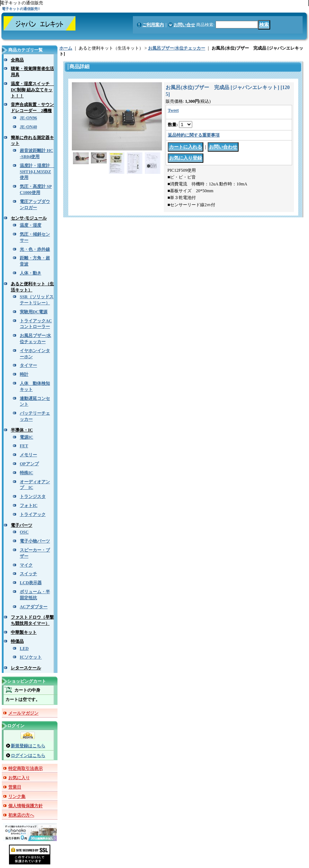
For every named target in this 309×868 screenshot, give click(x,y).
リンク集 (17, 797)
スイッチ (28, 574)
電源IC (26, 437)
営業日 (15, 787)
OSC (24, 532)
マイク (26, 565)
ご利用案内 (153, 25)
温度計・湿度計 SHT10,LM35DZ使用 (37, 172)
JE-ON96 (28, 118)
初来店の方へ (21, 815)
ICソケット (31, 657)
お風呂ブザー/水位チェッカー (177, 48)
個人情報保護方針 (26, 806)
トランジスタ (33, 497)
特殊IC (26, 473)
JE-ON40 (28, 127)
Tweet (173, 110)
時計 (24, 374)
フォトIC (29, 505)
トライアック (33, 514)
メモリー (28, 455)
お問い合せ (184, 25)
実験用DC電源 (34, 312)
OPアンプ (29, 464)
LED (24, 648)
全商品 (17, 60)
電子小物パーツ (35, 541)
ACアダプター (34, 607)
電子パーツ (22, 525)
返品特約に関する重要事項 (194, 135)
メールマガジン (23, 713)
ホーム (66, 48)
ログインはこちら (28, 756)
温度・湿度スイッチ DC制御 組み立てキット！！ (32, 90)
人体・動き (31, 273)
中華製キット (24, 632)
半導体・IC (22, 430)
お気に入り (19, 778)
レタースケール (26, 668)
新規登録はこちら (28, 746)
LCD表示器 (31, 583)
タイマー (28, 365)
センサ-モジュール (29, 218)
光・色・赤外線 (35, 249)
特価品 (17, 641)
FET (24, 446)
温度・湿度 (31, 225)
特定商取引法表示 (26, 768)
